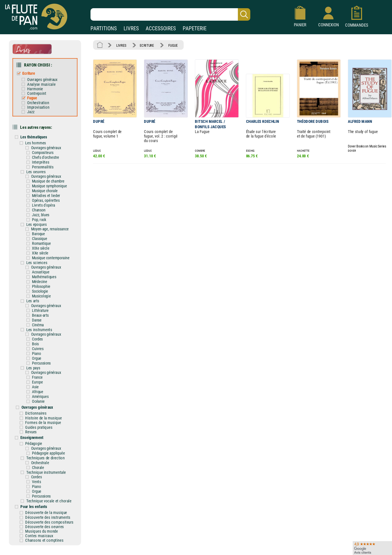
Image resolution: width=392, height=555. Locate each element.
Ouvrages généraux (45, 78)
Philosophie (44, 278)
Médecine (42, 273)
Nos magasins (43, 546)
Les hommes (38, 139)
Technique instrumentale (48, 457)
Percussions (44, 352)
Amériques (43, 384)
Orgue (39, 347)
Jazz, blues (43, 209)
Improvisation (41, 105)
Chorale (41, 452)
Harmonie (38, 87)
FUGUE (171, 45)
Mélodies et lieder (48, 190)
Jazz (34, 109)
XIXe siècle (43, 241)
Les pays (36, 356)
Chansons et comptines (47, 522)
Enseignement (35, 423)
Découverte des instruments (50, 500)
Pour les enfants (36, 490)
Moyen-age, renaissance (52, 222)
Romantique (44, 236)
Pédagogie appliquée (51, 439)
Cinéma (40, 315)
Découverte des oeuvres (47, 509)
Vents (39, 466)
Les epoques (39, 218)
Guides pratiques (41, 413)
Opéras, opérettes (48, 195)
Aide (175, 546)
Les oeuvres (38, 167)
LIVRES (131, 28)
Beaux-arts (43, 305)
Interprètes (43, 158)
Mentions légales (120, 546)
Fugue (35, 96)
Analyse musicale (44, 82)
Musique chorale (47, 185)
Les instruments (42, 319)
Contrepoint (39, 91)
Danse (39, 310)
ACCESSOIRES (161, 28)
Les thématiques (36, 133)
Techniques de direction (48, 443)
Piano (39, 342)
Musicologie (44, 287)
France (40, 365)
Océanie (41, 389)
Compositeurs (45, 149)
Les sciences (39, 255)
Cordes (40, 328)
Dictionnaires (39, 400)
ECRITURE (145, 45)
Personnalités (45, 162)
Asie (38, 374)
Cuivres (40, 338)
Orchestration (41, 100)
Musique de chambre (50, 176)
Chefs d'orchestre (48, 153)
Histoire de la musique (46, 404)
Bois (38, 333)
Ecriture (32, 72)
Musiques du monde (44, 514)
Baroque (41, 227)
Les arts (35, 292)
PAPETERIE (195, 28)
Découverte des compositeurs (52, 505)
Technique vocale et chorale (51, 484)
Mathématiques (47, 269)
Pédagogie (36, 429)
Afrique (40, 379)
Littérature (43, 301)
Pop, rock (42, 213)
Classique (42, 232)
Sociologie (43, 282)
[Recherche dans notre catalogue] (170, 14)
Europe (40, 370)
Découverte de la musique (49, 496)
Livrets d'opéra (46, 199)
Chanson (41, 204)
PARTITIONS (104, 28)
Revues (34, 418)
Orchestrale (42, 448)
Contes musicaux (42, 518)
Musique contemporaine (53, 250)
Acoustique (43, 264)
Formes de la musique (46, 409)
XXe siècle (43, 246)
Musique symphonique (52, 181)
